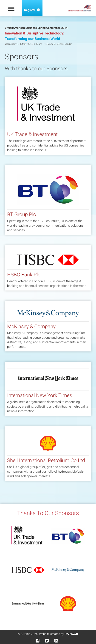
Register (32, 10)
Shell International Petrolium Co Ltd (46, 461)
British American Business (80, 8)
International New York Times (40, 396)
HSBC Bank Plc (24, 275)
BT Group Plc (21, 215)
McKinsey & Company (31, 327)
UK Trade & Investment (32, 135)
